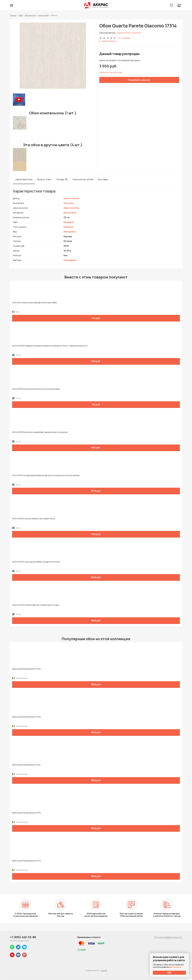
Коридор (68, 227)
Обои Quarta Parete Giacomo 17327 (26, 765)
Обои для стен (30, 15)
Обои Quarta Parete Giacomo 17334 (27, 813)
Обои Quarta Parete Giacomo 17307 (26, 669)
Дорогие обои (71, 208)
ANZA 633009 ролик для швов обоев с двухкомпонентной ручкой (40, 432)
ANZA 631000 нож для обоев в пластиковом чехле (33, 519)
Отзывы (62, 179)
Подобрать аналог (139, 80)
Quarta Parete (43, 15)
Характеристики (24, 179)
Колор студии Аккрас (96, 5)
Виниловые (70, 213)
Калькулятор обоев (83, 179)
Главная (13, 15)
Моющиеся (70, 232)
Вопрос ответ (44, 179)
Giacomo (69, 203)
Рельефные (70, 260)
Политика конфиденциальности (168, 937)
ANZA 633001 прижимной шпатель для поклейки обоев (36, 389)
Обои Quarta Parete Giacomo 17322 (26, 717)
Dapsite (104, 970)
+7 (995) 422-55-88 (23, 937)
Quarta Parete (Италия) (129, 33)
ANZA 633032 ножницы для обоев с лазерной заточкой (36, 562)
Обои (21, 15)
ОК (169, 972)
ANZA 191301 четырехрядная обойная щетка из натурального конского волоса (46, 475)
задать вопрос (109, 41)
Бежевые (69, 222)
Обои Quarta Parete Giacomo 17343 (27, 861)
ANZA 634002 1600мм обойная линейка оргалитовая (36, 605)
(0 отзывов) (124, 38)
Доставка (103, 179)
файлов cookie (175, 967)
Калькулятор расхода (111, 72)
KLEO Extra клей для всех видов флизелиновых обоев (34, 303)
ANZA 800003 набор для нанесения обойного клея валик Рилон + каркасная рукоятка (50, 346)
